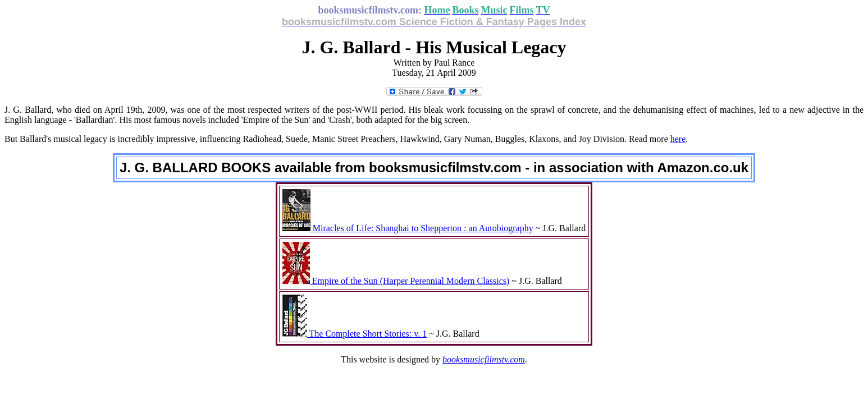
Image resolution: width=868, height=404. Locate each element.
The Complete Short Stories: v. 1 (355, 334)
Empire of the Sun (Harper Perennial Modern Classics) (396, 281)
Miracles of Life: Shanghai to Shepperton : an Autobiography (408, 228)
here (678, 139)
